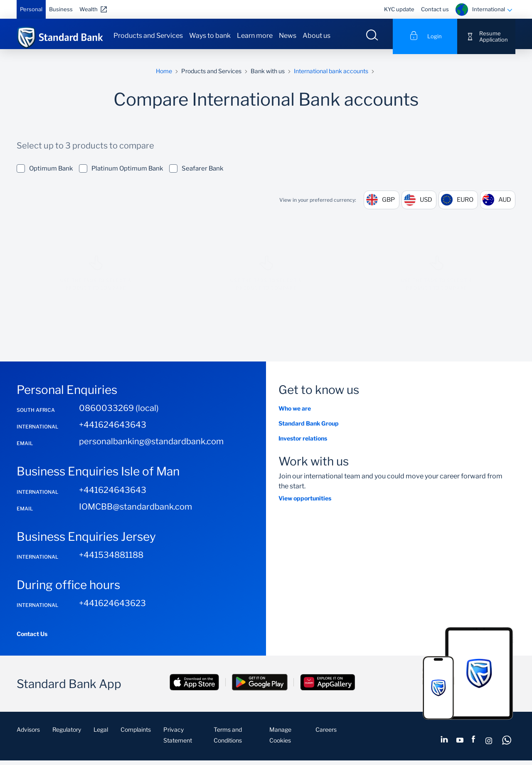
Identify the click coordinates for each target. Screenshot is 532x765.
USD (422, 205)
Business (61, 9)
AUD (504, 205)
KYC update (399, 9)
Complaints (136, 735)
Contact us (435, 9)
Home (164, 76)
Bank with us (268, 76)
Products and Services (148, 36)
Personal (31, 9)
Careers (326, 735)
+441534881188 (111, 560)
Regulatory (67, 735)
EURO (463, 205)
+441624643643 (113, 430)
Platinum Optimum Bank (121, 173)
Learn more (255, 36)
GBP (383, 205)
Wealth (89, 9)
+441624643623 (112, 609)
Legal (101, 735)
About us (316, 36)
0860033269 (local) (119, 413)
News (288, 36)
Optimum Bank (45, 173)
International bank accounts (331, 76)
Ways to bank (210, 36)
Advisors (28, 735)
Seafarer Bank (196, 173)
